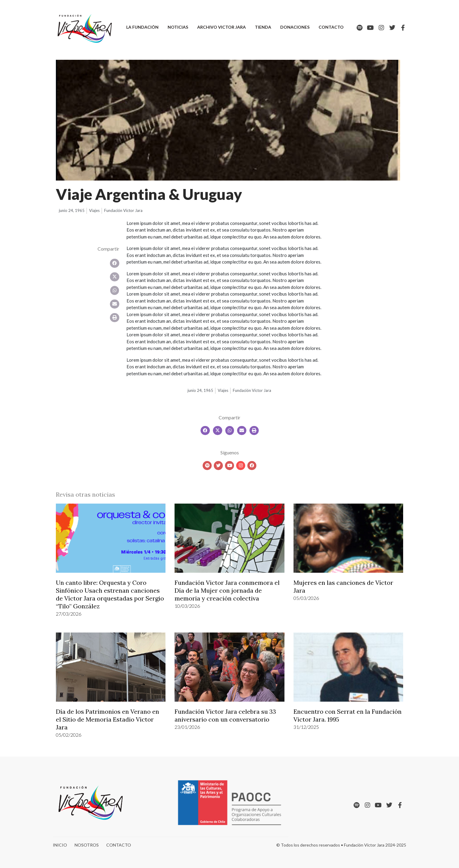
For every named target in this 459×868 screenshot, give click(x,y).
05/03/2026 (306, 598)
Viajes (94, 210)
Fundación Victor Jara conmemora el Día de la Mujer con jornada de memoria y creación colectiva (227, 590)
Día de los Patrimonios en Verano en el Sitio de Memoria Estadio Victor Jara (108, 719)
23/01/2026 (187, 727)
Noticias (178, 27)
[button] (115, 263)
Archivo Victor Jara (221, 27)
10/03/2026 (187, 606)
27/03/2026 (69, 614)
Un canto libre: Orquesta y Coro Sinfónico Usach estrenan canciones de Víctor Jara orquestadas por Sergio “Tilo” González (110, 594)
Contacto (331, 27)
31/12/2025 (306, 727)
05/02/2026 (69, 735)
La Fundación (142, 27)
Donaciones (295, 27)
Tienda (263, 27)
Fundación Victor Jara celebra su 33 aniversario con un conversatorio (225, 715)
